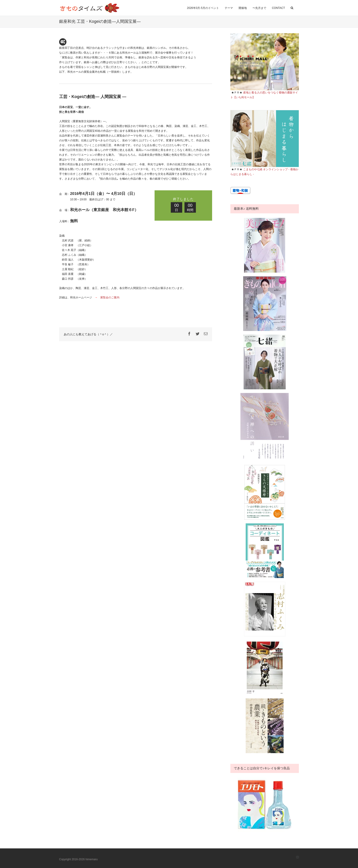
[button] (292, 8)
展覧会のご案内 (110, 297)
